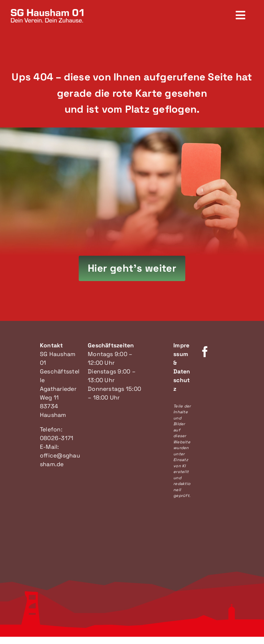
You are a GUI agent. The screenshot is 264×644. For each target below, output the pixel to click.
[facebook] (205, 352)
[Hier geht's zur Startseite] (132, 268)
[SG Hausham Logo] (47, 12)
